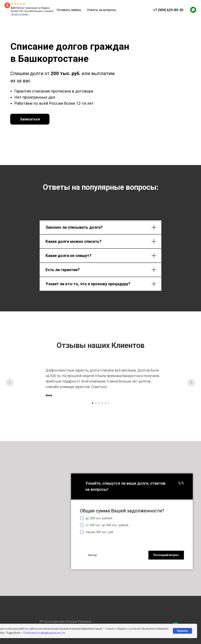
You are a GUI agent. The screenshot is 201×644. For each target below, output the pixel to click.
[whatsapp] (193, 10)
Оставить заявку (69, 10)
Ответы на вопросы (102, 10)
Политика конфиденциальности (44, 633)
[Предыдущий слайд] (10, 383)
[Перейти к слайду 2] (96, 403)
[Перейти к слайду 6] (108, 403)
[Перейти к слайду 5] (105, 403)
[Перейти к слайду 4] (102, 403)
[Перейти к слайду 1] (93, 403)
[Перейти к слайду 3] (99, 403)
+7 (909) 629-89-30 (168, 10)
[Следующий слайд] (191, 383)
